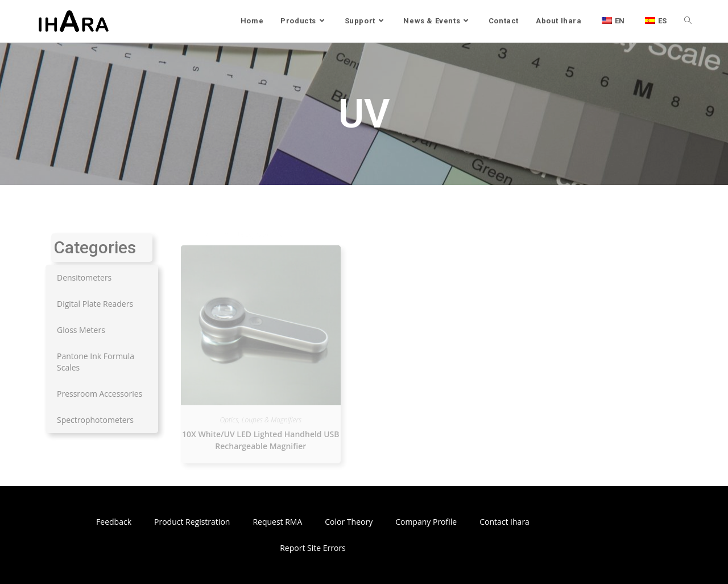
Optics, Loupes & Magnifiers (261, 420)
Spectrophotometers (95, 420)
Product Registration (192, 522)
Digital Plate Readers (95, 304)
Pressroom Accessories (100, 394)
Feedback (114, 522)
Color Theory (349, 522)
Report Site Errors (313, 548)
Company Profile (426, 522)
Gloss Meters (81, 330)
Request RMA (277, 522)
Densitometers (84, 277)
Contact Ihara (504, 522)
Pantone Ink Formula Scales (96, 362)
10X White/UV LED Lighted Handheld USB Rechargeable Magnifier (260, 440)
